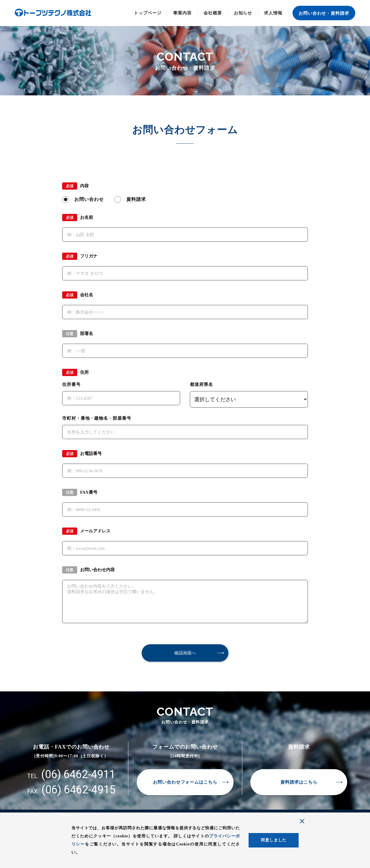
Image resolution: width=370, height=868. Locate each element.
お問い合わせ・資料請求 (324, 13)
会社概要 (213, 13)
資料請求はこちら (299, 782)
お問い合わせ (89, 199)
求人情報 (273, 13)
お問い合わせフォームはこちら (185, 782)
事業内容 (182, 13)
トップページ (148, 13)
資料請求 (136, 199)
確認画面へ (185, 653)
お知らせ (243, 13)
